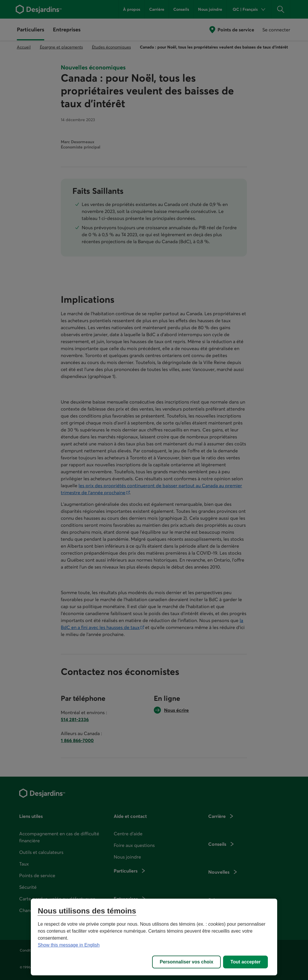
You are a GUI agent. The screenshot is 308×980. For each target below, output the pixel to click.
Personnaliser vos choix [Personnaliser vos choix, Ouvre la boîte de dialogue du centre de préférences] (186, 962)
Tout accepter (245, 962)
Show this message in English (69, 945)
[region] (154, 937)
